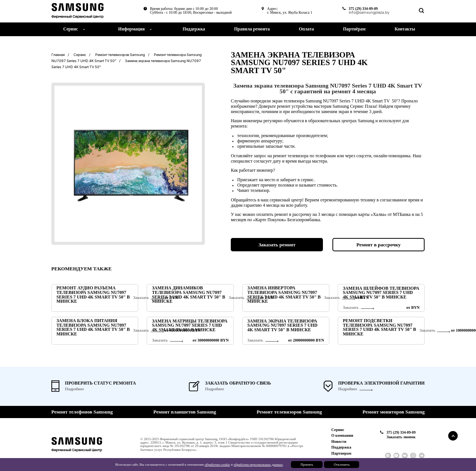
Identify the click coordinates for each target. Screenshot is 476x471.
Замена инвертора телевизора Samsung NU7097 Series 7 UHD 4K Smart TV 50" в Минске (284, 295)
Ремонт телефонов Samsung (82, 412)
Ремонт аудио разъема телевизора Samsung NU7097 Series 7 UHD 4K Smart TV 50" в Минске (93, 295)
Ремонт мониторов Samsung (394, 412)
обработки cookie (217, 465)
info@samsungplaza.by (369, 13)
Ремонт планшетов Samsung (185, 412)
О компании (342, 435)
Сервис (338, 430)
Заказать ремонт (277, 245)
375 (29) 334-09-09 (363, 9)
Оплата (307, 29)
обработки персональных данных (258, 465)
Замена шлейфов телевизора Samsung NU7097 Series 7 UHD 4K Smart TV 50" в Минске (381, 293)
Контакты (405, 29)
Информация (131, 29)
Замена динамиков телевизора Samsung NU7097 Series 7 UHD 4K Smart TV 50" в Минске (188, 295)
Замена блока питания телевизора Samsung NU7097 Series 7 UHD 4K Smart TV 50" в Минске (93, 328)
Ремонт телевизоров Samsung (289, 412)
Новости (339, 441)
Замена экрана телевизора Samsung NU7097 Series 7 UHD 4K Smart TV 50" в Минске (283, 326)
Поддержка (194, 29)
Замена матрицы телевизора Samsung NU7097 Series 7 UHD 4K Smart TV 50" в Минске (190, 326)
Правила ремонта (252, 29)
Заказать (351, 308)
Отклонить (342, 465)
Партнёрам (354, 29)
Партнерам (341, 453)
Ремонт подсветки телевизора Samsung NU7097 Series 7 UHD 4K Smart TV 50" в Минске (379, 328)
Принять (307, 465)
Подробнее (348, 389)
